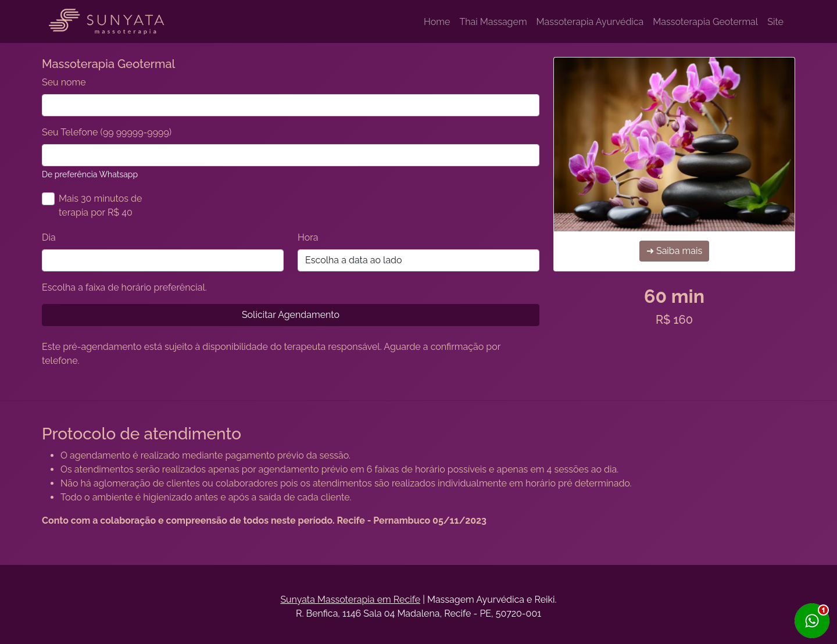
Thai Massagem (493, 22)
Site (775, 22)
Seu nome (64, 82)
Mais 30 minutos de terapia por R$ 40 (100, 205)
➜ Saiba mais (674, 251)
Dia (49, 237)
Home (437, 22)
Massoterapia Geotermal (705, 22)
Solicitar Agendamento (291, 315)
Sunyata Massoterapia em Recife (350, 600)
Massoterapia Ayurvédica (590, 22)
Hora (308, 237)
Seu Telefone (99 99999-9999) (107, 132)
